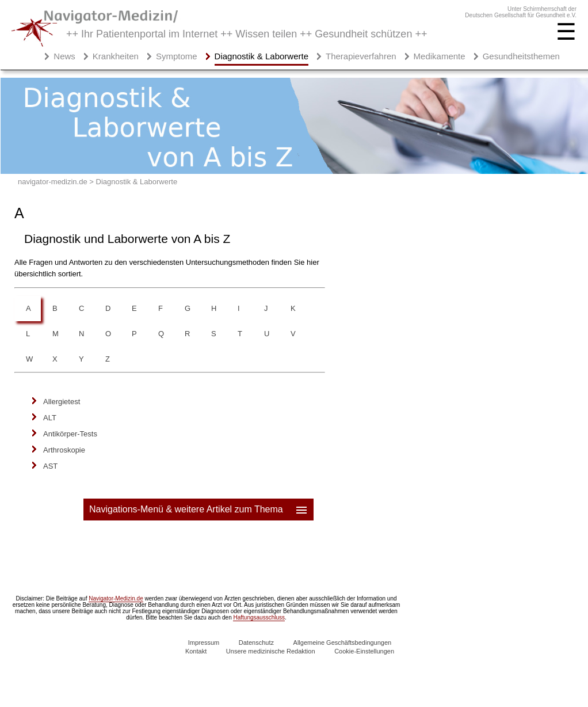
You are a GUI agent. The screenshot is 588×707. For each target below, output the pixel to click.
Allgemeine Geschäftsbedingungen (343, 643)
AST (50, 466)
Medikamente (440, 56)
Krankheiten (116, 56)
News (64, 56)
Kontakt (196, 651)
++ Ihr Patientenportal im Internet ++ (247, 34)
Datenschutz (256, 643)
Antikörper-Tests (70, 434)
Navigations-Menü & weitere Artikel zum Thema (199, 510)
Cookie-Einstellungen (364, 651)
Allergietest (62, 402)
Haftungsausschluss (259, 617)
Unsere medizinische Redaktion (271, 651)
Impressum (204, 643)
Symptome (177, 56)
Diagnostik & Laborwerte (261, 56)
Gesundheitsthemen (521, 56)
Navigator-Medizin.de (116, 598)
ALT (50, 418)
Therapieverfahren (361, 56)
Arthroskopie (64, 450)
